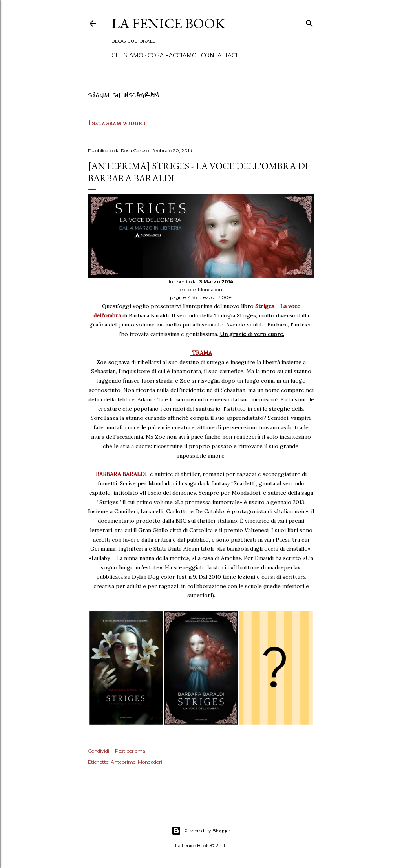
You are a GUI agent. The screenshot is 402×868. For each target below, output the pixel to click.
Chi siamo (127, 55)
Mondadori (150, 762)
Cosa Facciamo (172, 55)
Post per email (131, 751)
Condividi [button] (99, 751)
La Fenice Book (168, 23)
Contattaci (219, 55)
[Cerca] (309, 22)
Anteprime (123, 762)
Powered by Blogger (201, 831)
